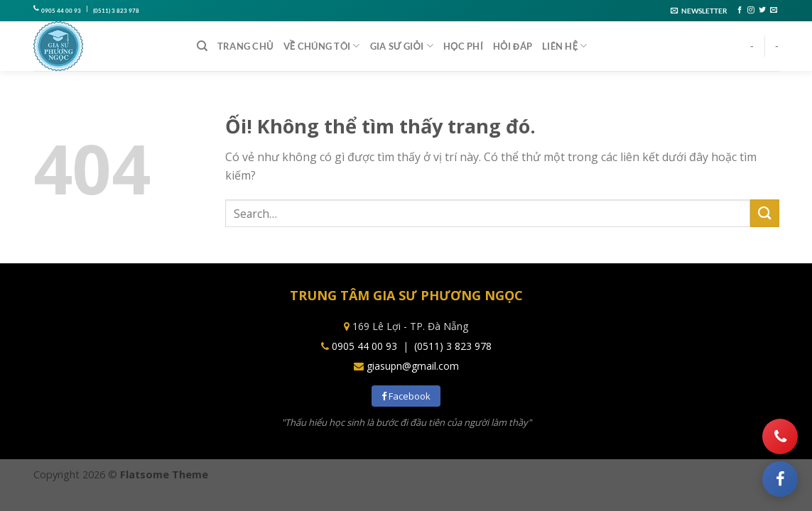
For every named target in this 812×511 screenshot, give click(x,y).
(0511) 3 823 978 (116, 11)
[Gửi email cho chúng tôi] (774, 10)
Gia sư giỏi (402, 46)
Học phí (463, 46)
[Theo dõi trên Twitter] (762, 10)
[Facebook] (780, 479)
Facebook (406, 396)
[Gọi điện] (780, 436)
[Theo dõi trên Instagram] (751, 10)
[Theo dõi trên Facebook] (740, 10)
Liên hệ (565, 46)
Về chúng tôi (322, 46)
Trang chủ (245, 46)
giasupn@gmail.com (413, 366)
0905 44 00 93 (61, 11)
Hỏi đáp (513, 46)
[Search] (202, 46)
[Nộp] (764, 213)
